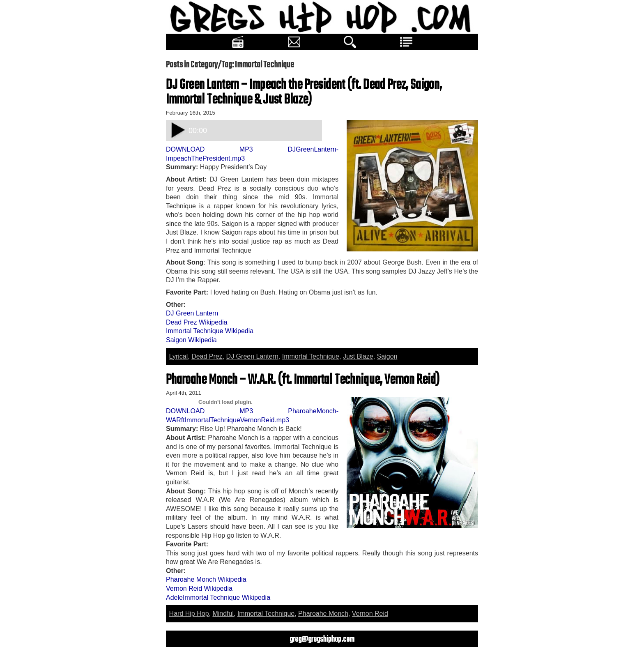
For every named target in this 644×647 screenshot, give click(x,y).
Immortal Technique (311, 356)
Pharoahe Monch (323, 614)
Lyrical (179, 356)
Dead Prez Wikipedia (197, 322)
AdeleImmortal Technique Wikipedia (218, 597)
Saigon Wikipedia (191, 340)
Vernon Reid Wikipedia (199, 588)
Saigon (387, 356)
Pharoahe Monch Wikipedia (206, 579)
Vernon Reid (370, 614)
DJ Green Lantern (192, 313)
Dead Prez (207, 356)
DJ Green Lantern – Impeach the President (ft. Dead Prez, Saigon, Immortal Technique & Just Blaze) (304, 93)
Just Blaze (358, 356)
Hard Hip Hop (189, 614)
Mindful (223, 614)
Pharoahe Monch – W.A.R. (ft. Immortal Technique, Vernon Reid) (303, 380)
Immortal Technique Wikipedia (210, 331)
